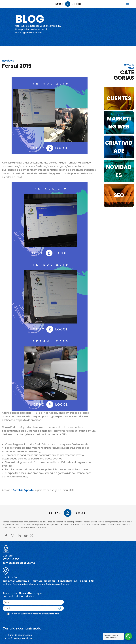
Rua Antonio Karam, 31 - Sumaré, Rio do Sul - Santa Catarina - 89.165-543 (48, 581)
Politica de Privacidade (46, 614)
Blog (30, 19)
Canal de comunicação (20, 635)
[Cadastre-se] (60, 608)
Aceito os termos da (33, 614)
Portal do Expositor (24, 490)
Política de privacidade (20, 638)
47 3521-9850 (11, 559)
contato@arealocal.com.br (20, 563)
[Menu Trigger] (127, 4)
